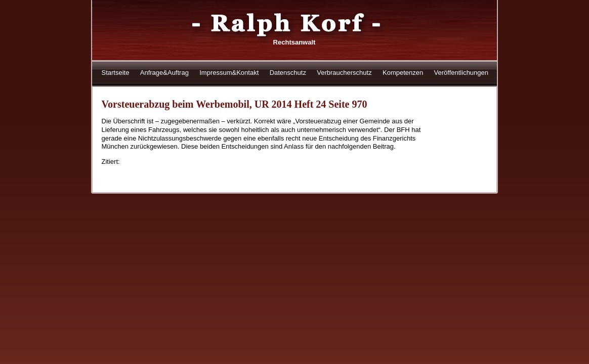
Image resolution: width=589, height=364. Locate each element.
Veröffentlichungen (461, 73)
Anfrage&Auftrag (164, 73)
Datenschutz (288, 73)
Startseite (116, 73)
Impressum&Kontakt (229, 73)
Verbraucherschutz (344, 73)
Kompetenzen (403, 73)
